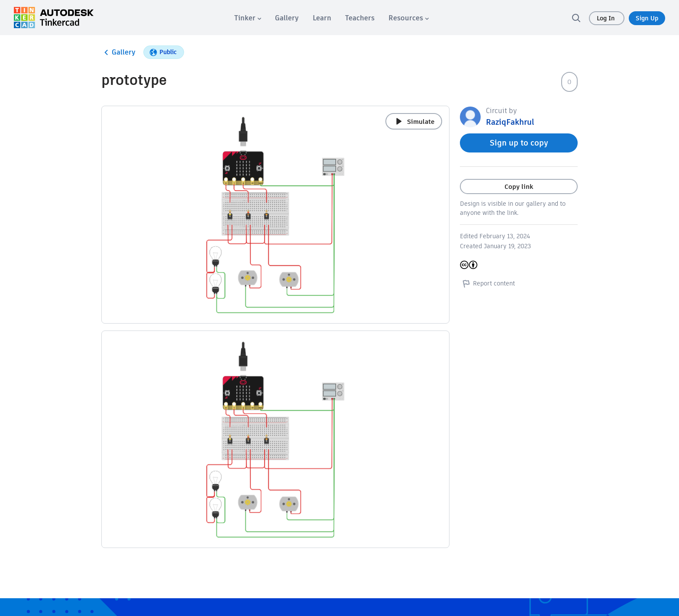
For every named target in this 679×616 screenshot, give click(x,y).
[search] (576, 18)
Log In (607, 18)
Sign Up (647, 18)
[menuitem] (248, 18)
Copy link (519, 186)
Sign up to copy (519, 143)
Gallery (118, 52)
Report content (487, 283)
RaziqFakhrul (510, 122)
